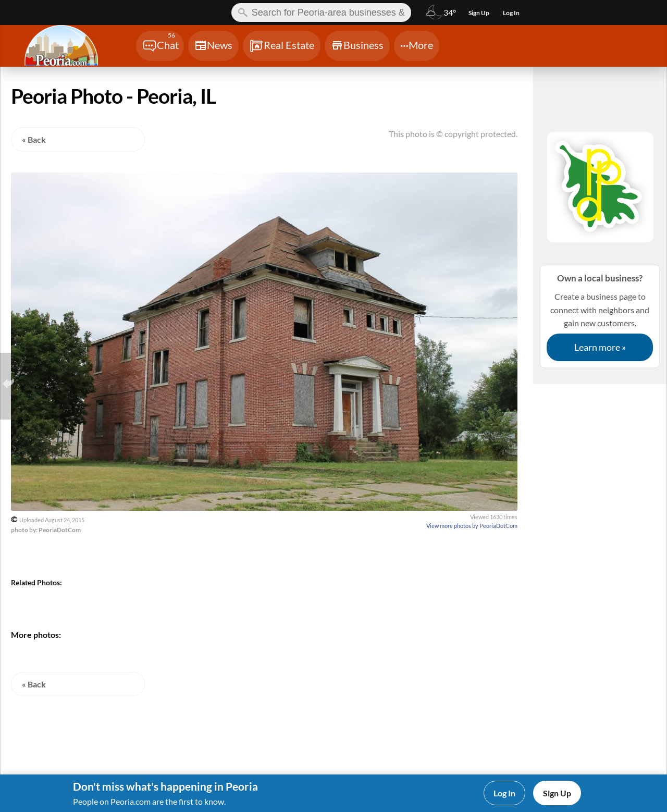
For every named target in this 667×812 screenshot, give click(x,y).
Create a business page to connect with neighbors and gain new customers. (600, 316)
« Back (34, 139)
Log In (504, 793)
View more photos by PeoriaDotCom (472, 526)
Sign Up (557, 793)
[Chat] (160, 46)
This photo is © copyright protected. (453, 134)
